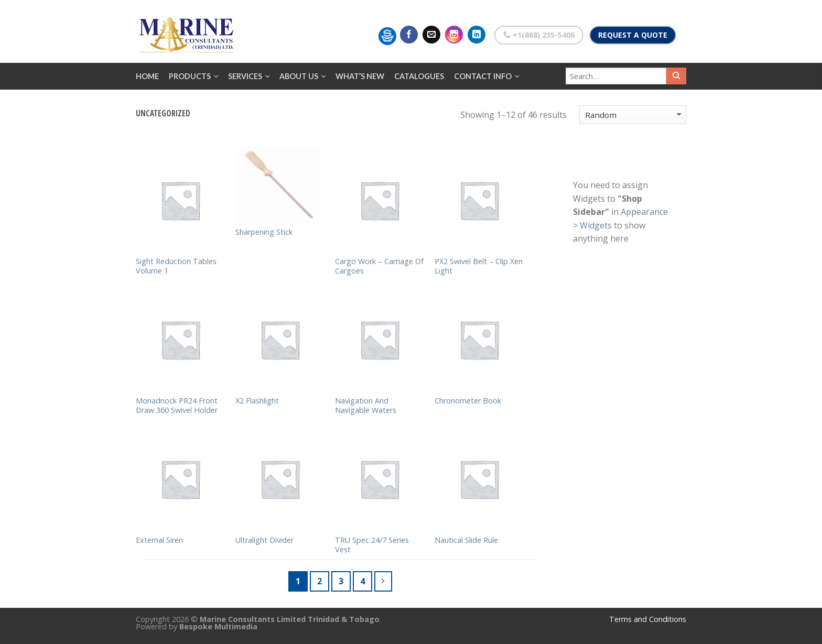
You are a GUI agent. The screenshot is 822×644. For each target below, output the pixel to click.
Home (147, 76)
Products (190, 76)
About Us (299, 76)
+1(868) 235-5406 (539, 35)
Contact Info (483, 76)
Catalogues (419, 76)
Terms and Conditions (648, 619)
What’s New (360, 76)
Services (245, 76)
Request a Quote (633, 35)
